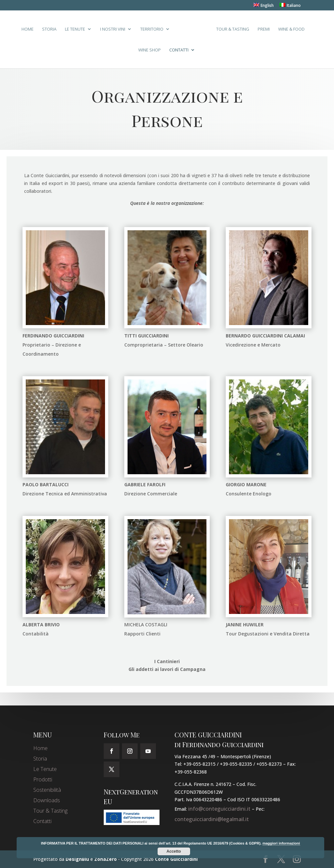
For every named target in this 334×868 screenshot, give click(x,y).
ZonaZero (106, 859)
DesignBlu (77, 859)
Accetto (174, 851)
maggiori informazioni (281, 843)
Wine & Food (291, 29)
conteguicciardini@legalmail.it (212, 819)
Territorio (152, 29)
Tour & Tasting (233, 29)
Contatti (179, 50)
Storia (49, 29)
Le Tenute (75, 29)
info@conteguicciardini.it (219, 809)
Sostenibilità (47, 790)
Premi (264, 29)
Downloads (47, 800)
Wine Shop (150, 50)
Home (28, 29)
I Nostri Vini (113, 29)
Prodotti (43, 779)
